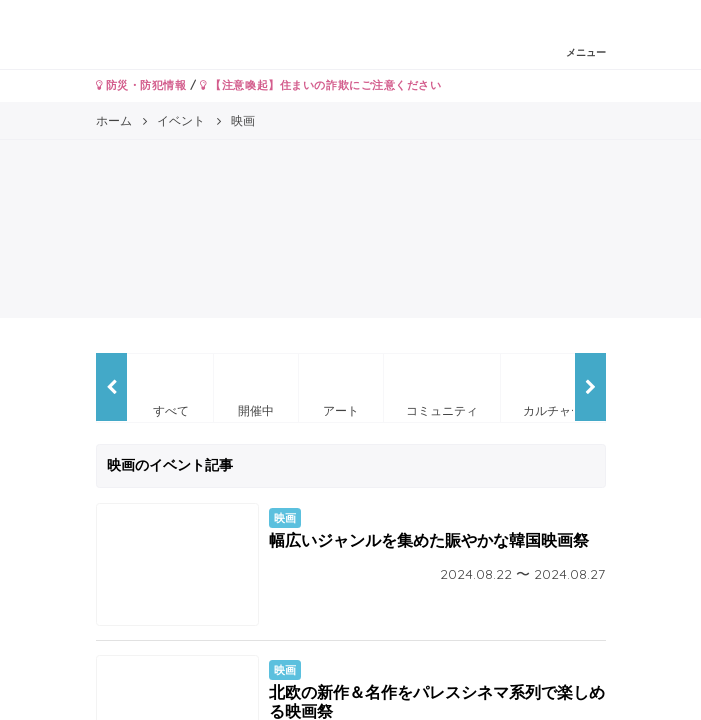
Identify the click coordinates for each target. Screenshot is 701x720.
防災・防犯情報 (141, 85)
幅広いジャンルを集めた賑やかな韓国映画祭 (429, 540)
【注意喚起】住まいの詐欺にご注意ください (320, 85)
